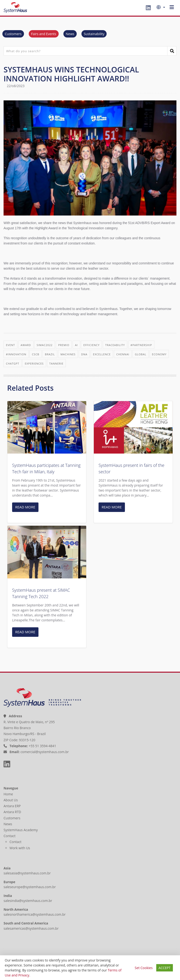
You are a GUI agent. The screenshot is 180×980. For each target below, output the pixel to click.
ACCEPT (165, 968)
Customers (13, 34)
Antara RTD (13, 812)
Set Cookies (144, 968)
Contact (10, 836)
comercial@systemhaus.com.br (45, 752)
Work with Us (20, 848)
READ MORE (25, 507)
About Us (11, 800)
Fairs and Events (44, 34)
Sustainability (94, 34)
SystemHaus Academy (21, 830)
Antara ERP (13, 806)
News (70, 34)
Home (9, 794)
